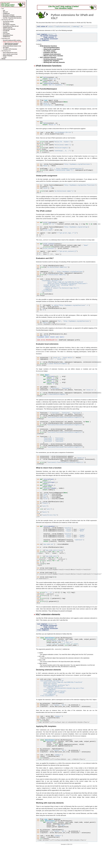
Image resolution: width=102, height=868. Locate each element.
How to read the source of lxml (10, 54)
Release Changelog (8, 56)
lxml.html (5, 32)
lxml (4, 10)
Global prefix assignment (52, 49)
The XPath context (49, 51)
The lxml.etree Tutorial (8, 22)
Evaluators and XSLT (50, 52)
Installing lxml (6, 13)
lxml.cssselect (6, 34)
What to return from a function (53, 56)
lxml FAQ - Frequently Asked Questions (12, 18)
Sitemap (3, 59)
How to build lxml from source (10, 53)
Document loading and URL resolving (12, 40)
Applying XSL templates (51, 61)
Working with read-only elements (54, 62)
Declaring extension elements (53, 59)
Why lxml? (6, 12)
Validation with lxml (8, 28)
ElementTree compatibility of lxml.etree (12, 16)
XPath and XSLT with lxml (9, 29)
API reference (6, 23)
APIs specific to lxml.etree (9, 25)
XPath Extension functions (12, 43)
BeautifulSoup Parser (8, 35)
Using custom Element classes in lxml (12, 46)
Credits (5, 57)
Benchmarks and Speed (9, 15)
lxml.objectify (6, 31)
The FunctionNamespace (51, 48)
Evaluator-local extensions (52, 54)
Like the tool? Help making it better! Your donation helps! (8, 5)
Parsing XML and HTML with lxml (11, 26)
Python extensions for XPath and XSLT (13, 42)
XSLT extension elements (11, 44)
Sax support (6, 47)
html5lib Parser (7, 37)
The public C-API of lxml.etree (10, 49)
